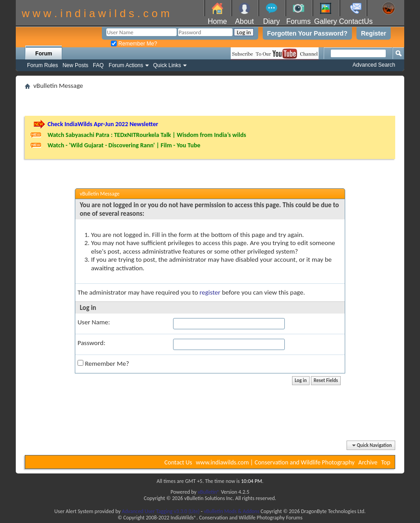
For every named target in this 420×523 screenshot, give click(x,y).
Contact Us (178, 462)
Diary (272, 21)
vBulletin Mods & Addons (231, 511)
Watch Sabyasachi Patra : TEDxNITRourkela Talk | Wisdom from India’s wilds (147, 135)
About (244, 21)
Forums (298, 21)
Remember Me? (134, 44)
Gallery (326, 21)
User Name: (94, 322)
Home (217, 21)
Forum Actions (126, 65)
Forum (43, 54)
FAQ (98, 65)
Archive (368, 462)
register (210, 292)
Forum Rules (43, 65)
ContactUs (356, 21)
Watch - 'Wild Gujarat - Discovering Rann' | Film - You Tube (124, 145)
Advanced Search (374, 65)
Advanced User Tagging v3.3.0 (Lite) (161, 511)
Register (374, 33)
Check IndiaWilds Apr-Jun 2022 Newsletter (103, 124)
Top (386, 462)
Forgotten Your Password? (307, 33)
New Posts (75, 65)
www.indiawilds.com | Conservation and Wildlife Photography (275, 462)
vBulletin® (209, 492)
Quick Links (167, 65)
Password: (91, 343)
